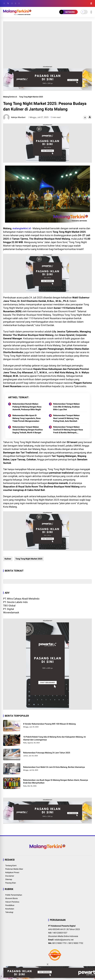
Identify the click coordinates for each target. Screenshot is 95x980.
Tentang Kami (11, 866)
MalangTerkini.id (10, 97)
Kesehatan (10, 909)
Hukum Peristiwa (12, 902)
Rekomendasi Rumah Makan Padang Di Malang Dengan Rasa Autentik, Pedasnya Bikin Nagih (27, 407)
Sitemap (9, 879)
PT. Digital (9, 609)
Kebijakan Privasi (12, 872)
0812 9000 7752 (76, 943)
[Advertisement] (48, 43)
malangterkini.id (22, 228)
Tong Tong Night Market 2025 (31, 97)
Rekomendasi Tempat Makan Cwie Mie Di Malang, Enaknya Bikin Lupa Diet (66, 407)
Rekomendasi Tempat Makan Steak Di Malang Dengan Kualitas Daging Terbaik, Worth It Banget (28, 430)
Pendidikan (10, 905)
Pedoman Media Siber (14, 869)
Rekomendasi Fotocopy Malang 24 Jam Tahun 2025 (47, 753)
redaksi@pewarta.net (64, 940)
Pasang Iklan (11, 883)
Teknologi (9, 912)
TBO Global (9, 606)
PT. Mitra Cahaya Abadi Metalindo (21, 599)
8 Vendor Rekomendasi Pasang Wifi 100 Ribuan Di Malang (49, 724)
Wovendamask (11, 612)
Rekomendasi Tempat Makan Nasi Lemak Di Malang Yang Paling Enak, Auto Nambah (66, 418)
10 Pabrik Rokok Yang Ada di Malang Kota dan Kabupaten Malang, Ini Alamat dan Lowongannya (55, 738)
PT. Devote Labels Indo (15, 602)
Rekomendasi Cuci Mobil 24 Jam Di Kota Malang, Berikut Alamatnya (54, 767)
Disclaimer (10, 876)
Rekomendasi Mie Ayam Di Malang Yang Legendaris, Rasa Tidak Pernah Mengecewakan (27, 418)
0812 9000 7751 (60, 943)
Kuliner (8, 559)
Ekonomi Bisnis (12, 898)
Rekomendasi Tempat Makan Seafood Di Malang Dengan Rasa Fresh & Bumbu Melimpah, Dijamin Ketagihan (68, 430)
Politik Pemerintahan (14, 895)
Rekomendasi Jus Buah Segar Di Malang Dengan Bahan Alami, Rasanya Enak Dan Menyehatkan (56, 781)
